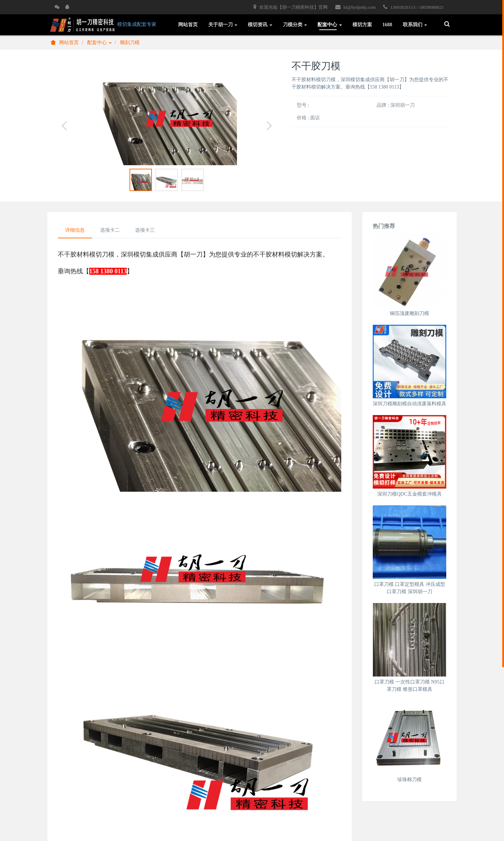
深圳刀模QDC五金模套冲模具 (409, 494)
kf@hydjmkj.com (355, 7)
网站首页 (188, 25)
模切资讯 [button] (260, 25)
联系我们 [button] (415, 25)
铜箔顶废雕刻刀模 (409, 313)
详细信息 (75, 230)
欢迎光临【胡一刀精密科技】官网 (290, 7)
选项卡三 (145, 230)
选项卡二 (110, 230)
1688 (387, 25)
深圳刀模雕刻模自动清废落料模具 (409, 404)
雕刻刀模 (130, 43)
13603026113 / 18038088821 (414, 7)
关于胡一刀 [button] (223, 25)
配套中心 (99, 43)
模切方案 (362, 25)
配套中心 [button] (330, 25)
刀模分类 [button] (295, 25)
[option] (167, 113)
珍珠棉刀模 (409, 780)
